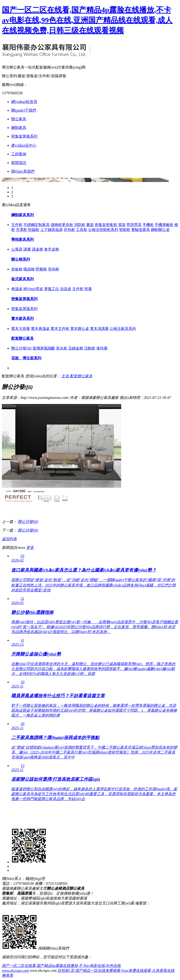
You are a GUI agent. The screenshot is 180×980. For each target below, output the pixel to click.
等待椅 (53, 269)
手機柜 (148, 225)
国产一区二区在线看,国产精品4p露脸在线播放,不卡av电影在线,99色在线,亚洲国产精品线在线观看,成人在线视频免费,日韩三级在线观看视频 (87, 20)
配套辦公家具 (22, 338)
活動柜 (90, 348)
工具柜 (82, 230)
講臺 (27, 249)
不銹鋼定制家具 (37, 225)
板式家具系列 (22, 279)
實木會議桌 (40, 329)
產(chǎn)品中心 (24, 145)
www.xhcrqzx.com (15, 971)
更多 (30, 548)
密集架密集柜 (106, 225)
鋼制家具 (19, 128)
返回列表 (9, 539)
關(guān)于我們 (24, 110)
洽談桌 (66, 289)
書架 (90, 225)
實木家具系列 (22, 319)
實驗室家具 (141, 230)
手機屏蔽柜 (164, 225)
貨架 (122, 225)
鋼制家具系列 (22, 215)
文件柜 (17, 225)
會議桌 (17, 289)
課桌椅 (37, 249)
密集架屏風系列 (24, 136)
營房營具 (134, 225)
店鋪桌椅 (76, 348)
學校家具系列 (22, 239)
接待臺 (102, 348)
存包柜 (69, 230)
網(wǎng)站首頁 (24, 102)
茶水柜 (62, 348)
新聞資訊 (19, 163)
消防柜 (80, 225)
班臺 (88, 289)
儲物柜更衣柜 (62, 225)
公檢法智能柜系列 (103, 230)
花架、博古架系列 (26, 358)
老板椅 (17, 269)
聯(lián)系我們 (23, 171)
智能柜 (125, 230)
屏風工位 (52, 289)
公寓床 (17, 249)
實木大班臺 (21, 329)
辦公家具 (19, 119)
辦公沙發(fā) (21, 348)
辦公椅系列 (21, 259)
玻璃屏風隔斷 (44, 348)
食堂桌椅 (52, 249)
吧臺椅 (41, 269)
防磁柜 (34, 230)
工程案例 (19, 154)
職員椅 (29, 269)
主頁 (66, 376)
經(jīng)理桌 (33, 289)
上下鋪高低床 (52, 230)
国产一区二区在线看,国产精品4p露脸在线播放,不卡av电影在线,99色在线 (61, 966)
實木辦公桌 (80, 329)
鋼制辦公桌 (160, 230)
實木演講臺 (99, 329)
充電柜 (22, 230)
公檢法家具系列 (123, 329)
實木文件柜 (60, 329)
